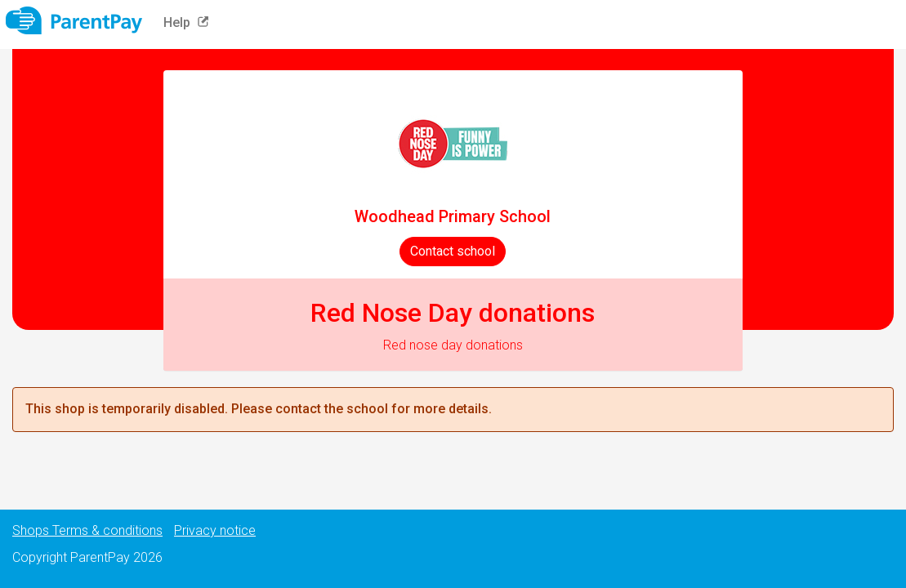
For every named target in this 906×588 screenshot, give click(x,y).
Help (190, 22)
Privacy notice (215, 530)
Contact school (453, 251)
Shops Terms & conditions (87, 530)
